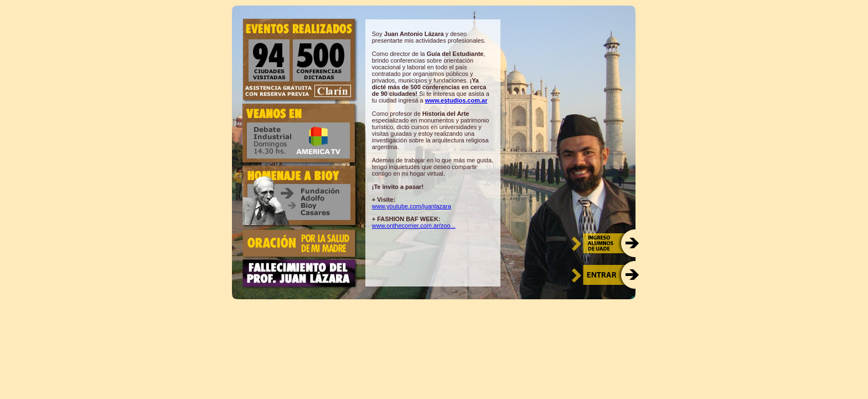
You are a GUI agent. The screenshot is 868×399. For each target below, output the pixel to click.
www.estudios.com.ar (456, 100)
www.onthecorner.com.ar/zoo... (414, 226)
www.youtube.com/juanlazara (412, 206)
